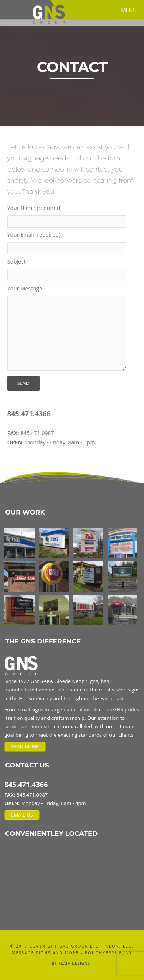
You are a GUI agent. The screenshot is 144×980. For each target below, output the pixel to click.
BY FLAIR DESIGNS (71, 963)
